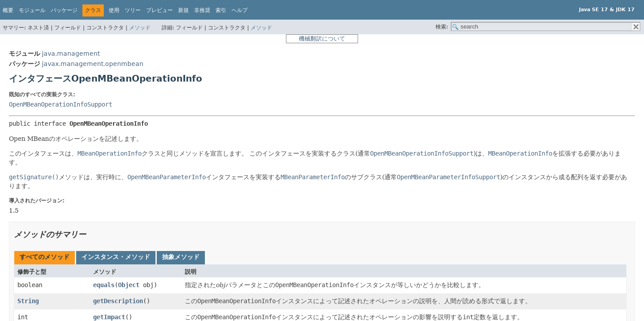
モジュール (32, 10)
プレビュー (159, 10)
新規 (183, 10)
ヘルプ (240, 10)
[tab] (45, 258)
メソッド (140, 28)
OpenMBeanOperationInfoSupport (61, 104)
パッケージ (64, 10)
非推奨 (202, 10)
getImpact (109, 317)
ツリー (133, 10)
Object (129, 285)
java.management (71, 53)
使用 (114, 10)
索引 (221, 10)
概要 (8, 10)
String (28, 301)
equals (104, 285)
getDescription (118, 301)
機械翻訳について (322, 39)
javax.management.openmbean (93, 64)
